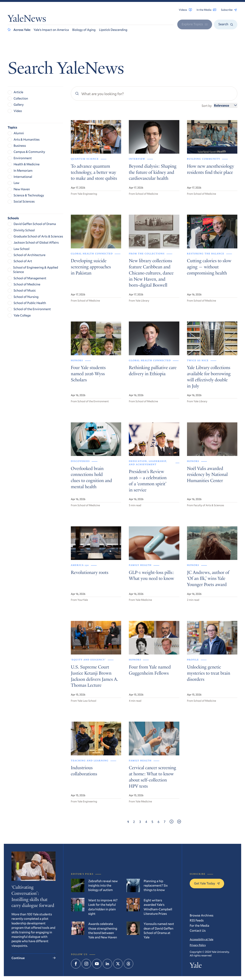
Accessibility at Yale (201, 939)
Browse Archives (202, 915)
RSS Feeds (197, 920)
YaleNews (27, 19)
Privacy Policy (198, 945)
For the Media (199, 925)
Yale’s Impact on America (51, 30)
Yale (196, 966)
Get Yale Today (207, 883)
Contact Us (198, 930)
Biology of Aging (84, 30)
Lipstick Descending (113, 30)
